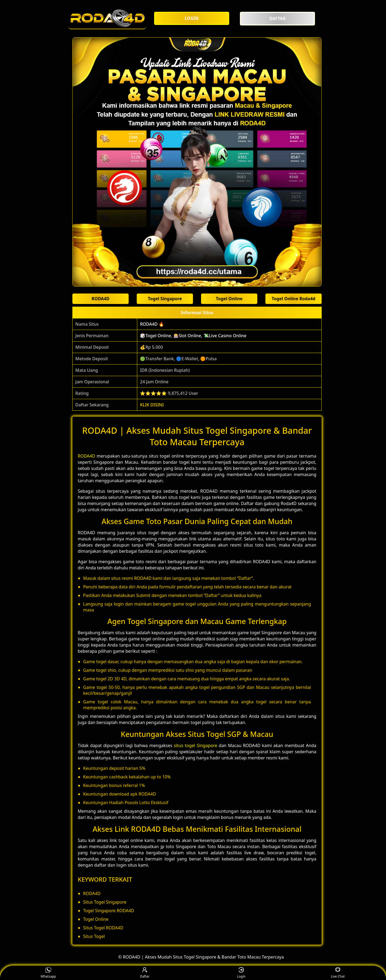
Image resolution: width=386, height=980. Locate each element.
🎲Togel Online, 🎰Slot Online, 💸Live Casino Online (193, 336)
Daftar (145, 973)
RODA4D (86, 456)
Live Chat (338, 973)
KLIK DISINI (152, 405)
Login (241, 973)
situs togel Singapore (196, 745)
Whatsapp (48, 973)
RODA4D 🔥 (152, 324)
